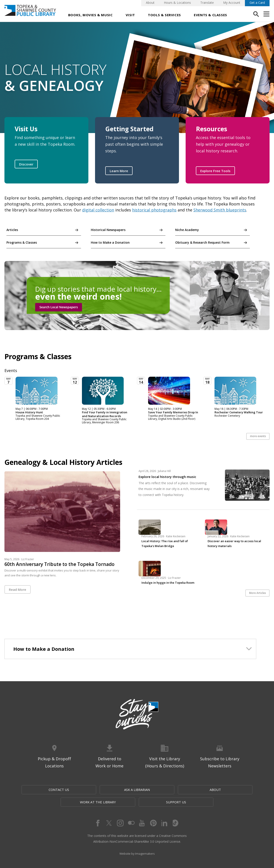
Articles (12, 230)
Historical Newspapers (108, 230)
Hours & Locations (177, 3)
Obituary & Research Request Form (202, 242)
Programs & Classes (22, 242)
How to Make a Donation (110, 242)
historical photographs (154, 210)
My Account (232, 3)
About (150, 3)
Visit (130, 15)
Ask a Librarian (93, 790)
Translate (207, 3)
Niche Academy (187, 230)
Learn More (119, 171)
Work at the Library (182, 790)
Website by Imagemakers (137, 843)
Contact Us (49, 790)
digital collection (98, 210)
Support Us (225, 790)
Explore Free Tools (215, 171)
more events (258, 437)
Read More (18, 590)
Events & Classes (210, 15)
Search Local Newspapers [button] (59, 307)
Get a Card (257, 3)
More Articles (258, 594)
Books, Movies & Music (90, 15)
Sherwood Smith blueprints (220, 210)
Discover (26, 164)
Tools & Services (164, 15)
